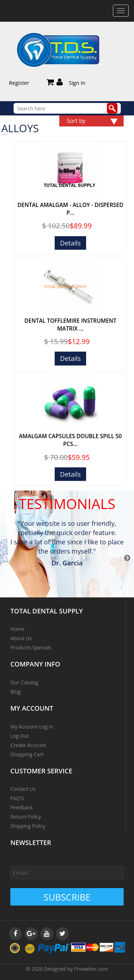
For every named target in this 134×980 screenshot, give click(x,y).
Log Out (19, 736)
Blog (16, 692)
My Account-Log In (32, 727)
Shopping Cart (27, 754)
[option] (67, 544)
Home (18, 629)
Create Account (28, 745)
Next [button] (127, 558)
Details (70, 243)
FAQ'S (17, 798)
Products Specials (31, 647)
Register (19, 83)
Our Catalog (24, 682)
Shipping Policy (28, 826)
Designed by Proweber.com (76, 969)
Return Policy (26, 817)
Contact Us (23, 789)
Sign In (77, 83)
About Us (21, 638)
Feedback (21, 807)
